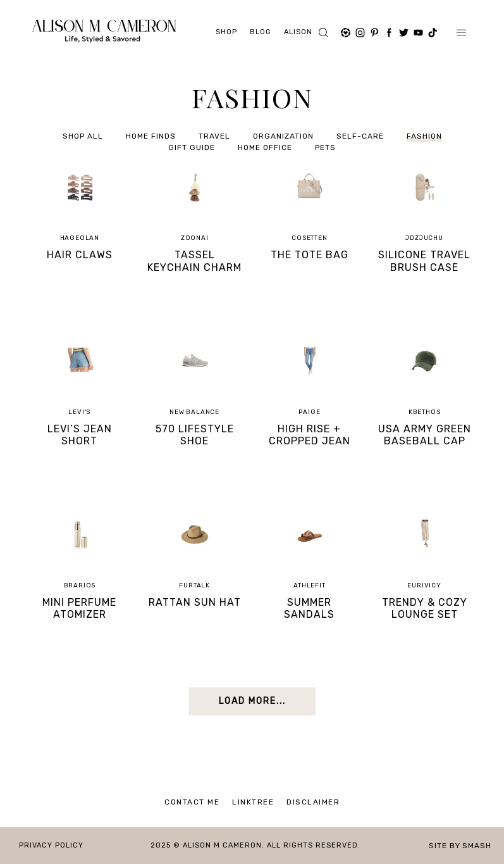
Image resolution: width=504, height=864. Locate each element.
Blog (261, 32)
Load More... (252, 701)
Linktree (253, 802)
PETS (325, 148)
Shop (226, 32)
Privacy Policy (51, 845)
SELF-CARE (360, 137)
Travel (214, 137)
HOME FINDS (151, 137)
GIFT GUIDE (192, 148)
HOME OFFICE (265, 148)
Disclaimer (313, 802)
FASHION (424, 137)
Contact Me (192, 802)
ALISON (298, 32)
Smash (477, 846)
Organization (283, 137)
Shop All (83, 137)
